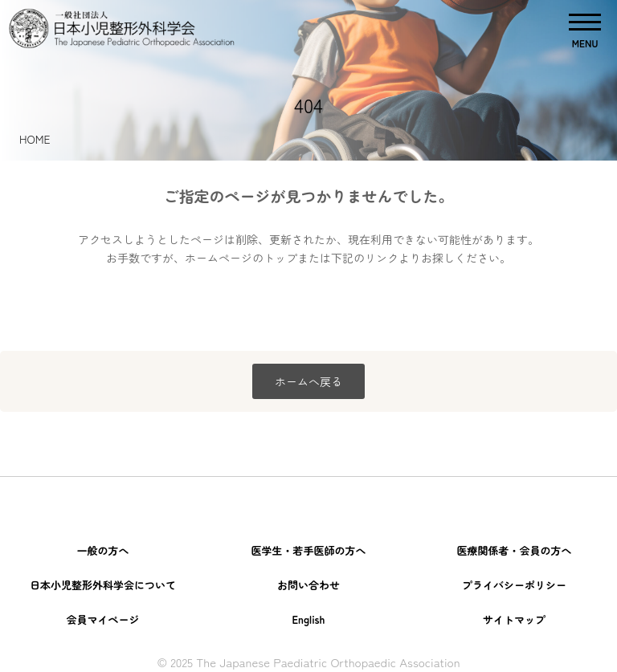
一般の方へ (102, 550)
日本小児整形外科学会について (103, 585)
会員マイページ (102, 619)
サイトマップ (514, 619)
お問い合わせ (308, 585)
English (308, 619)
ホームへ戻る (308, 381)
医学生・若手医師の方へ (308, 550)
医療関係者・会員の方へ (514, 550)
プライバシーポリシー (514, 585)
